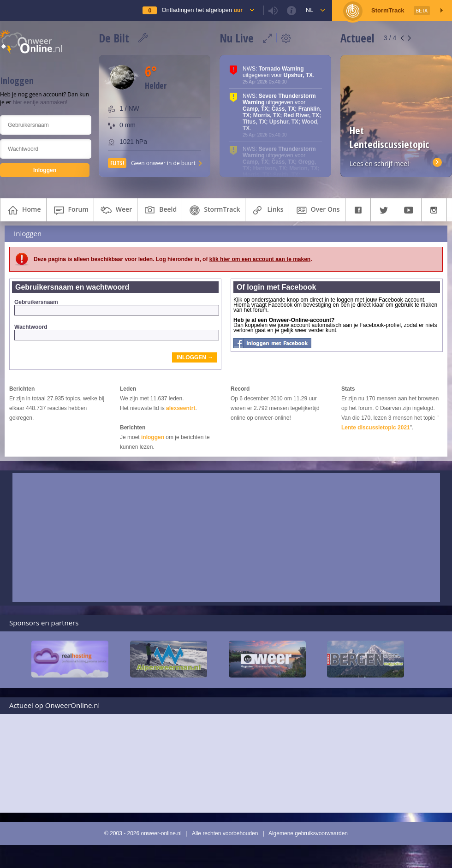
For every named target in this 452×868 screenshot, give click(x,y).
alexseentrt (181, 408)
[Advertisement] (226, 537)
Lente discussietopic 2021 (376, 428)
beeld (160, 210)
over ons (317, 210)
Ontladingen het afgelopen (202, 10)
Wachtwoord (116, 332)
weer (116, 210)
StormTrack (214, 210)
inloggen (153, 437)
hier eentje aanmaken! (40, 102)
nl (310, 10)
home (23, 210)
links (267, 210)
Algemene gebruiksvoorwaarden (308, 833)
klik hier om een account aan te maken (260, 259)
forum (70, 210)
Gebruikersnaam (116, 307)
